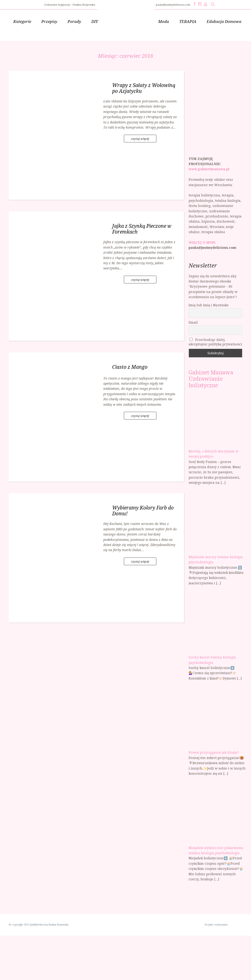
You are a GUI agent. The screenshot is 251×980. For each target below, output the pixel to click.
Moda (164, 21)
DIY (95, 21)
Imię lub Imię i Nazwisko (209, 305)
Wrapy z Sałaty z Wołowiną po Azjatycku (144, 88)
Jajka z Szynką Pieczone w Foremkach (142, 229)
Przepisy (49, 21)
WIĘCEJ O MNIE (202, 242)
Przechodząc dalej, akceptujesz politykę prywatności (215, 342)
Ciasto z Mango (130, 367)
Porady (74, 21)
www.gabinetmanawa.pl (209, 169)
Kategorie (22, 21)
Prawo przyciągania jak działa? (214, 752)
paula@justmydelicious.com (173, 5)
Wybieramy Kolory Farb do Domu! (143, 511)
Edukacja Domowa (224, 21)
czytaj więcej (140, 139)
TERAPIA (188, 21)
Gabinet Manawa (211, 372)
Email (193, 322)
